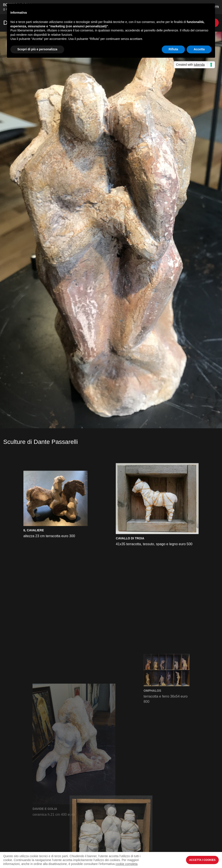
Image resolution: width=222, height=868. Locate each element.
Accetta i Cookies (202, 860)
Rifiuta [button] (173, 49)
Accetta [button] (199, 49)
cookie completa (127, 864)
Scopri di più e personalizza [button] (37, 49)
